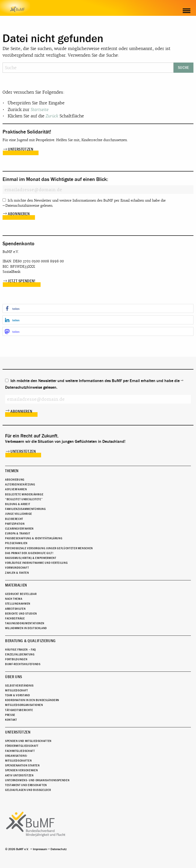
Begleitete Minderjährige (24, 494)
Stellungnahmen (18, 604)
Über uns (14, 677)
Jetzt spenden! (22, 281)
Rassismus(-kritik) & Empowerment (31, 558)
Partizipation (15, 524)
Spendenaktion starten (22, 765)
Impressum (40, 849)
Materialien (16, 585)
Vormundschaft (17, 568)
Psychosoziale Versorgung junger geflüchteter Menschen (49, 548)
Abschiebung (15, 480)
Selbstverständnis (19, 686)
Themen (12, 471)
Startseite (40, 110)
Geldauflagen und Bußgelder (28, 790)
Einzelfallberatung (20, 654)
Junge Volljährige (19, 514)
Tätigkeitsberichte (19, 710)
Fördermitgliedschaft (22, 746)
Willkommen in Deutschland (26, 628)
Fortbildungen (16, 659)
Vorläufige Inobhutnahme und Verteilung (36, 563)
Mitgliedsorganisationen (24, 705)
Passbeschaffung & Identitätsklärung (34, 538)
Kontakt (11, 720)
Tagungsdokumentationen (25, 623)
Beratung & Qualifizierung (30, 641)
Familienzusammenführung (26, 509)
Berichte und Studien (21, 614)
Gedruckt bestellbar (21, 594)
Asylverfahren (16, 489)
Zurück (52, 116)
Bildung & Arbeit (18, 504)
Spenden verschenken (21, 770)
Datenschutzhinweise (22, 206)
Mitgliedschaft (17, 690)
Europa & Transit (18, 533)
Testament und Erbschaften (26, 785)
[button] (98, 308)
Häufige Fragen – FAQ (21, 650)
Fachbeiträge (15, 618)
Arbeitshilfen (15, 609)
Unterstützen (21, 149)
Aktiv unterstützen (19, 775)
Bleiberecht (14, 519)
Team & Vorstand (18, 695)
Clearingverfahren (19, 529)
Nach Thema (14, 599)
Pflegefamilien (16, 543)
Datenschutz (59, 849)
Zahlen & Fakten (17, 573)
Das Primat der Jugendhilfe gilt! (29, 553)
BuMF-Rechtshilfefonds (23, 664)
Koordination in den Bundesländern (32, 700)
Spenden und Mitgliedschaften (28, 741)
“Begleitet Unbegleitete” (24, 499)
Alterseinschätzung (20, 484)
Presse (10, 715)
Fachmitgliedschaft (20, 751)
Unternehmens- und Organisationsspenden (37, 780)
